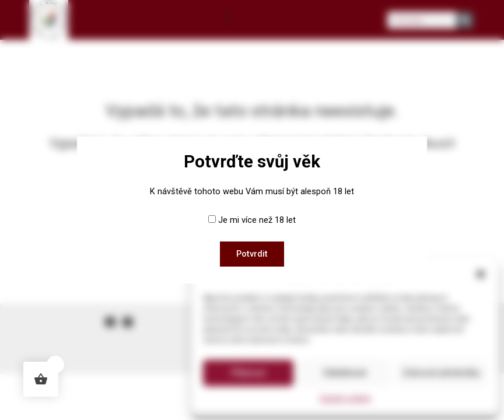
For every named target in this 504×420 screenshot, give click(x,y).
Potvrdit (252, 254)
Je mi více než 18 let (257, 220)
